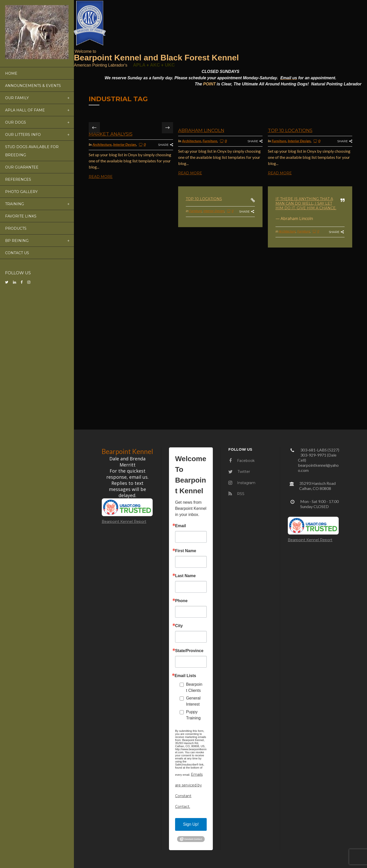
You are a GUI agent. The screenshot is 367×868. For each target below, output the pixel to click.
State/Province (189, 651)
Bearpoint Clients (194, 687)
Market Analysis (111, 134)
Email (181, 526)
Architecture (102, 144)
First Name (186, 551)
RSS (236, 494)
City (179, 626)
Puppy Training (193, 715)
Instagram (242, 483)
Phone (181, 601)
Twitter (239, 472)
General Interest (193, 701)
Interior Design (125, 144)
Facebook (242, 461)
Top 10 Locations (290, 131)
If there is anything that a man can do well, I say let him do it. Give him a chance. (306, 203)
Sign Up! (191, 824)
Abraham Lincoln (201, 131)
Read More (101, 177)
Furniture (210, 141)
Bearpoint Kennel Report (124, 522)
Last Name (185, 576)
